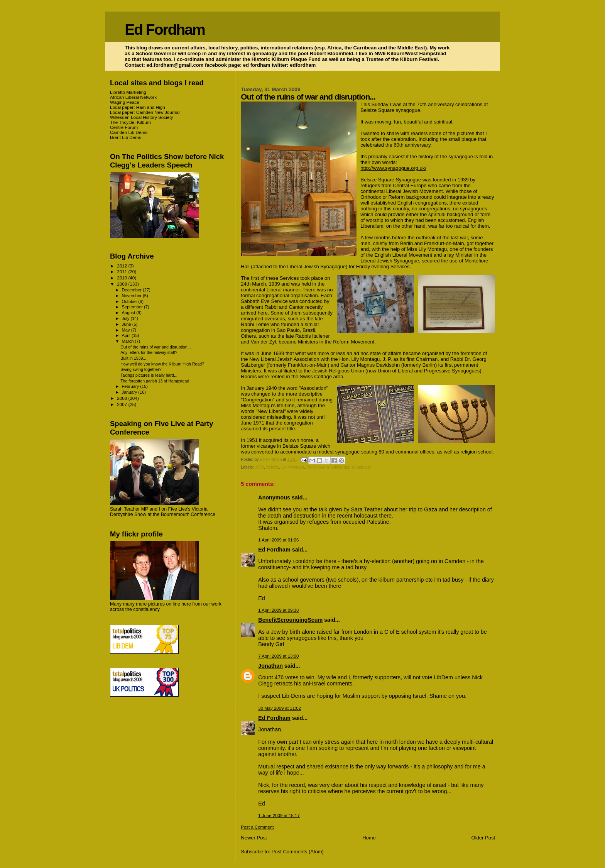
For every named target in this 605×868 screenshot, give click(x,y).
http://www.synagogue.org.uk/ (393, 168)
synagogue (361, 467)
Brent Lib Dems (126, 137)
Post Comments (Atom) (298, 852)
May (127, 330)
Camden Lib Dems (129, 132)
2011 (123, 272)
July (126, 318)
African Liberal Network (133, 97)
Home (369, 838)
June (127, 324)
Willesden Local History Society (141, 117)
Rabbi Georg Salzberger (328, 467)
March (128, 341)
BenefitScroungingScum (290, 620)
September (133, 307)
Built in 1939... (133, 358)
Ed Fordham (165, 30)
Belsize (273, 467)
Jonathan (270, 666)
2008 (123, 398)
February (131, 386)
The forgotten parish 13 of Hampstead (155, 381)
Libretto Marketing (128, 92)
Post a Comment (257, 827)
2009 (123, 284)
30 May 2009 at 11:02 (280, 708)
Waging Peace (125, 102)
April (127, 335)
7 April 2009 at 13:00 (278, 656)
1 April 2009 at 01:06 (278, 540)
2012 (123, 266)
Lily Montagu (293, 467)
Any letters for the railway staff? (149, 352)
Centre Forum (124, 127)
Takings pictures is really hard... (149, 375)
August (129, 313)
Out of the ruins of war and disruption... (155, 347)
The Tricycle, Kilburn (130, 122)
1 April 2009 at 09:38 (278, 610)
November (132, 296)
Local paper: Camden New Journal (145, 112)
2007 (123, 404)
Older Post (483, 838)
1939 (259, 467)
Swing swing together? (141, 369)
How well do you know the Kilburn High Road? (162, 364)
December (132, 290)
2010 (123, 278)
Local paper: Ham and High (138, 107)
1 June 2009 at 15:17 (279, 816)
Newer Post (254, 838)
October (130, 301)
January (130, 392)
